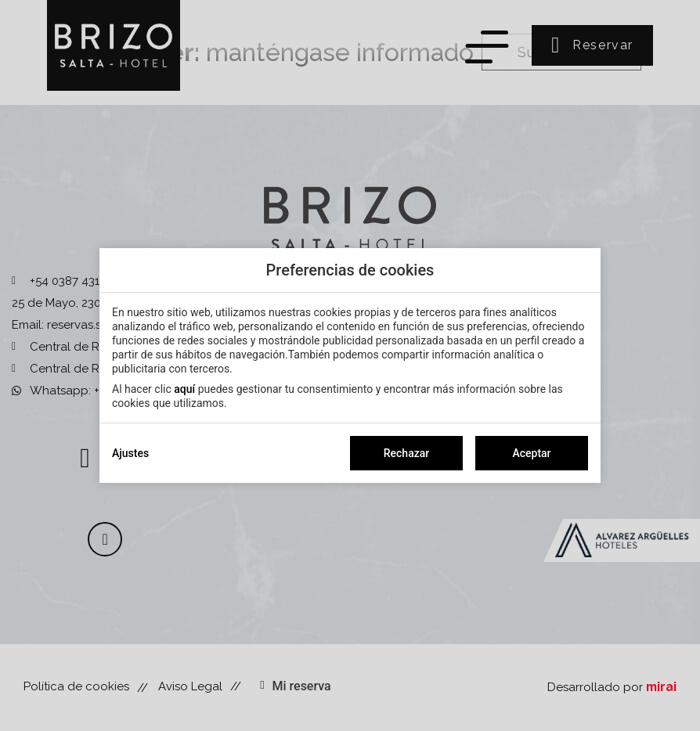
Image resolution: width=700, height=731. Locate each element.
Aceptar (531, 453)
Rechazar (406, 453)
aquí (184, 389)
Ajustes (130, 453)
